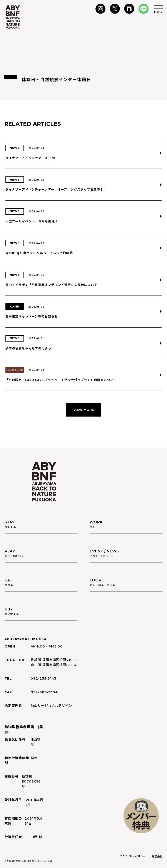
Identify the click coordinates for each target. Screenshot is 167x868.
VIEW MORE (84, 410)
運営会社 (157, 856)
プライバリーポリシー (132, 856)
